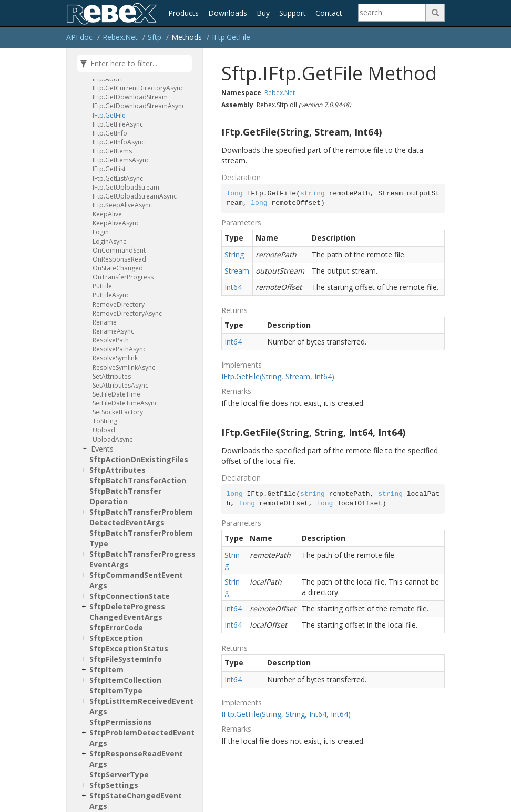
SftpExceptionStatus (129, 648)
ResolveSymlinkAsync (124, 367)
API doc (79, 37)
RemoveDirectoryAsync (127, 313)
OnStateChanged (118, 268)
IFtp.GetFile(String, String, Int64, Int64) (286, 714)
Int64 (233, 287)
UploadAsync (113, 439)
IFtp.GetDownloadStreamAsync (139, 106)
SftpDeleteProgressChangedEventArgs (127, 612)
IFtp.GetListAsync (118, 178)
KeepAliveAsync (116, 223)
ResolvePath (111, 340)
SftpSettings (114, 785)
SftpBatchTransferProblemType (141, 538)
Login (101, 232)
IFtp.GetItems (112, 151)
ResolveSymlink (115, 358)
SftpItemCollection (125, 680)
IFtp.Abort (108, 79)
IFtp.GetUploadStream (126, 187)
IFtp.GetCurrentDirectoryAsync (138, 88)
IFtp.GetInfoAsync (119, 142)
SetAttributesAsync (120, 385)
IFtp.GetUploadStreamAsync (135, 196)
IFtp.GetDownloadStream (130, 97)
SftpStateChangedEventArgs (136, 801)
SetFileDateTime (116, 394)
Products (183, 13)
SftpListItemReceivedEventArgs (141, 706)
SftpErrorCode (116, 627)
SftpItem (106, 669)
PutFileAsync (111, 295)
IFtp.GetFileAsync (118, 124)
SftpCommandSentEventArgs (136, 580)
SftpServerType (119, 774)
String (234, 254)
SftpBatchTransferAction (138, 480)
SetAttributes (112, 376)
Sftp (155, 37)
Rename (105, 322)
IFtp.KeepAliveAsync (122, 205)
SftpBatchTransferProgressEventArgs (142, 559)
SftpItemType (116, 690)
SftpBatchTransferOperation (125, 496)
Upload (104, 430)
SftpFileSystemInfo (126, 659)
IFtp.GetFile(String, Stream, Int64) (278, 376)
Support (293, 13)
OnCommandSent (119, 250)
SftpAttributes (117, 470)
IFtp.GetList (109, 169)
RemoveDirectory (119, 304)
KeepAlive (107, 214)
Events (102, 449)
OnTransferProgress (123, 277)
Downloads (228, 13)
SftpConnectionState (130, 596)
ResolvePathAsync (119, 349)
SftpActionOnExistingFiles (139, 459)
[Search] (392, 13)
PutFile (102, 286)
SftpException (116, 638)
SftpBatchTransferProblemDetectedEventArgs (141, 517)
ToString (105, 421)
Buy (263, 13)
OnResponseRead (119, 259)
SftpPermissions (121, 722)
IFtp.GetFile (231, 37)
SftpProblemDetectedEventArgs (142, 738)
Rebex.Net (120, 37)
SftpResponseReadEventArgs (136, 759)
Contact (329, 13)
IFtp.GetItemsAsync (121, 160)
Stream (237, 271)
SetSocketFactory (118, 412)
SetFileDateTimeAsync (125, 403)
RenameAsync (113, 331)
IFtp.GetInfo (110, 133)
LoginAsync (109, 241)
